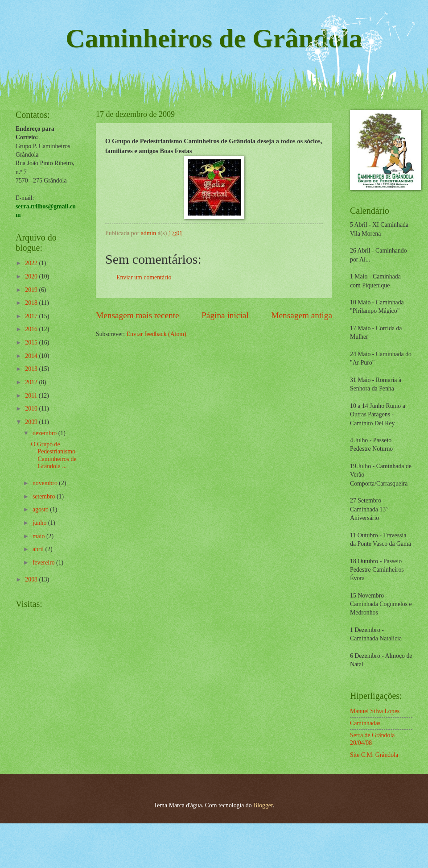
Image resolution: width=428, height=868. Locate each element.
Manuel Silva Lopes (375, 711)
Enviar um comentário (144, 277)
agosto (41, 509)
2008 (32, 579)
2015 (32, 343)
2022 (32, 263)
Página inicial (225, 315)
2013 (32, 369)
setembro (45, 496)
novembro (46, 483)
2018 (32, 303)
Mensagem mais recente (138, 315)
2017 (32, 316)
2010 (32, 409)
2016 (32, 329)
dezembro (45, 433)
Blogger (263, 805)
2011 (32, 396)
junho (40, 523)
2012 (32, 382)
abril (39, 549)
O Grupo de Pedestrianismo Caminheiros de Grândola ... (53, 455)
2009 (32, 422)
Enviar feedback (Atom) (156, 334)
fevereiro (44, 563)
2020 (32, 276)
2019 (32, 290)
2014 (32, 356)
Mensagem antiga (302, 315)
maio (39, 536)
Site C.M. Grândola (374, 755)
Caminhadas (365, 723)
